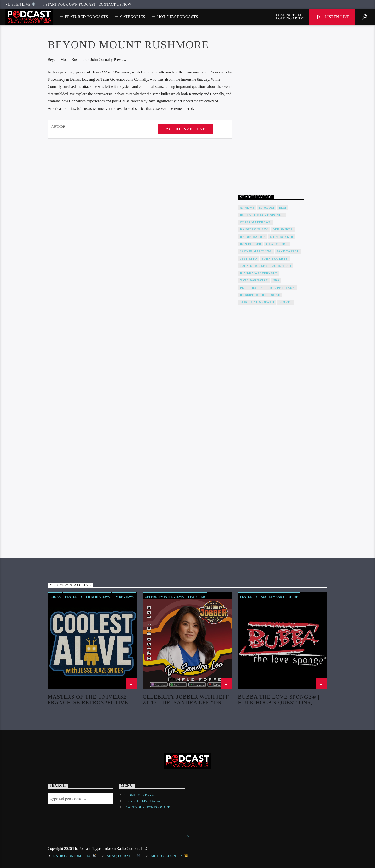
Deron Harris (253, 237)
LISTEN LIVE (20, 4)
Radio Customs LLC (75, 856)
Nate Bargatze (254, 280)
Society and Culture (280, 597)
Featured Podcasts (86, 17)
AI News (247, 208)
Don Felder (251, 244)
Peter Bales (251, 288)
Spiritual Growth (257, 302)
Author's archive (185, 129)
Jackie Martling (256, 251)
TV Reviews (124, 597)
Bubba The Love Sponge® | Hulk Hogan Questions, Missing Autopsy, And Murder (279, 699)
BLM (283, 208)
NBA (276, 280)
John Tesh (282, 266)
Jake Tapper (288, 251)
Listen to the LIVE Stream (142, 801)
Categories (133, 17)
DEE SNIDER (283, 229)
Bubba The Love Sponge (262, 215)
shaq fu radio (124, 856)
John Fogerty (275, 259)
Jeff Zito (248, 259)
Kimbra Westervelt (259, 273)
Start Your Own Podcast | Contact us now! (87, 4)
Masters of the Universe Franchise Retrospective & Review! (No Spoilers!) (91, 699)
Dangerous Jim (254, 229)
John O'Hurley (254, 266)
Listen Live (333, 17)
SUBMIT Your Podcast (140, 795)
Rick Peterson (281, 288)
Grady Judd (277, 244)
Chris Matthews (255, 222)
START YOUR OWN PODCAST (147, 807)
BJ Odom (267, 208)
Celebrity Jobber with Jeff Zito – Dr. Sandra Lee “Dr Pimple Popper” (186, 699)
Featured (73, 597)
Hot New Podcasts (178, 17)
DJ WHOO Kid (282, 237)
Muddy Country (169, 856)
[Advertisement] (271, 111)
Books (55, 597)
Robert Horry (253, 295)
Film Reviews (98, 597)
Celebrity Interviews (164, 597)
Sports (285, 302)
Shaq (276, 295)
